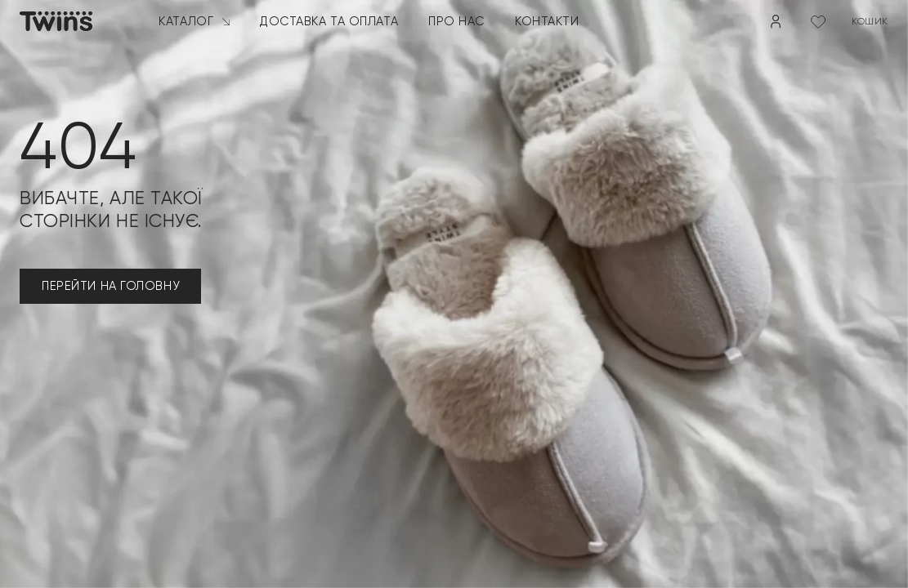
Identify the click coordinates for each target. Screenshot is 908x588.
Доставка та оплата (329, 21)
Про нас (456, 21)
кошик (870, 21)
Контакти (547, 21)
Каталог (194, 21)
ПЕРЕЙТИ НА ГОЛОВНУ (110, 286)
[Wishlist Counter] (818, 21)
